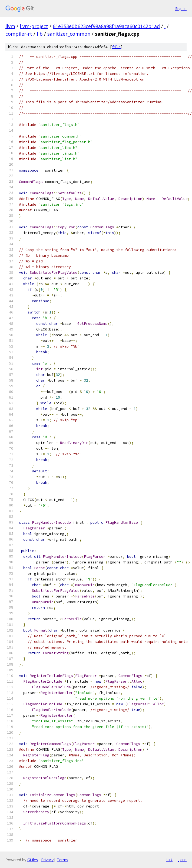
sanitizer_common (69, 34)
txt (169, 860)
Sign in (181, 9)
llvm (10, 26)
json (182, 860)
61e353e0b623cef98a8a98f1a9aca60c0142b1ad (106, 26)
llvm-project (34, 26)
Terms (62, 860)
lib (40, 34)
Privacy (47, 860)
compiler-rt (19, 34)
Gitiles (33, 860)
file (116, 47)
